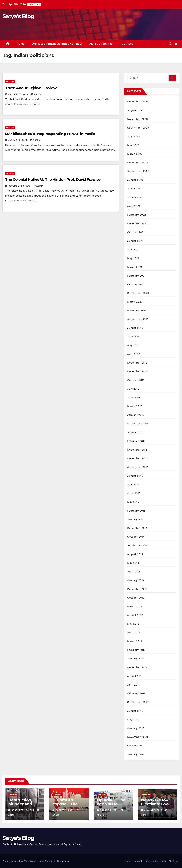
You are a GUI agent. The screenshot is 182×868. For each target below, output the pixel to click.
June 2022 (134, 197)
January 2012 (136, 659)
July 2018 (133, 389)
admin (36, 94)
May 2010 (133, 719)
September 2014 (138, 545)
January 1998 (136, 754)
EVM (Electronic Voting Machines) (57, 44)
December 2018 (137, 363)
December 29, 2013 (20, 186)
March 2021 (135, 267)
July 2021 (133, 250)
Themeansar (63, 861)
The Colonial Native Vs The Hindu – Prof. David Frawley (53, 180)
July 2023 (134, 136)
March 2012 (135, 641)
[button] (170, 44)
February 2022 (137, 215)
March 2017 (135, 406)
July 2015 (133, 484)
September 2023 (138, 128)
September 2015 (138, 467)
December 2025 (138, 102)
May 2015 (133, 502)
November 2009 (138, 737)
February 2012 (136, 650)
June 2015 (134, 493)
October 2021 (136, 232)
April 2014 (134, 572)
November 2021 (137, 223)
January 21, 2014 (19, 94)
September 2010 (138, 702)
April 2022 (134, 206)
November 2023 (138, 119)
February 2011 (136, 693)
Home (21, 44)
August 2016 (135, 432)
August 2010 (135, 711)
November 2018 (137, 371)
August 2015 (135, 476)
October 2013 (136, 598)
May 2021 (133, 258)
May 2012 (133, 624)
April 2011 (133, 685)
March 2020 (135, 302)
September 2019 (138, 319)
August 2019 (135, 328)
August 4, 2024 (65, 810)
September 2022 (138, 171)
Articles (10, 82)
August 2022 (135, 180)
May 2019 (133, 345)
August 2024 (135, 110)
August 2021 (135, 241)
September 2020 (138, 293)
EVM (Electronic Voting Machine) (161, 861)
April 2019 (134, 354)
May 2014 (133, 563)
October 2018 (136, 380)
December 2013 (137, 589)
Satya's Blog (18, 16)
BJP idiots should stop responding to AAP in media (50, 134)
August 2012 (135, 615)
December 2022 (138, 162)
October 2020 (136, 284)
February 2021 (136, 276)
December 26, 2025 (23, 810)
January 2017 (136, 415)
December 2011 (137, 667)
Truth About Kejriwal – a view (31, 88)
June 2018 (134, 397)
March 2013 (135, 606)
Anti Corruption (102, 44)
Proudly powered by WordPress (19, 861)
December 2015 (137, 450)
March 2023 (135, 154)
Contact (128, 44)
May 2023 (133, 145)
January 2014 (136, 580)
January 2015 (136, 519)
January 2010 (136, 728)
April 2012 (134, 632)
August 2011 (135, 676)
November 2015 (137, 458)
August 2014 (135, 554)
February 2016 (136, 441)
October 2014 (136, 537)
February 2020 (137, 310)
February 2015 (136, 511)
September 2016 (138, 424)
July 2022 (134, 189)
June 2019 (134, 337)
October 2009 (136, 746)
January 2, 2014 (18, 140)
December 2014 (137, 528)
